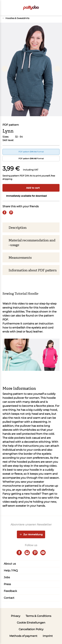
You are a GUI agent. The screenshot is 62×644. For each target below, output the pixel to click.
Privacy (16, 616)
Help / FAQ (11, 570)
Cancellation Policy (31, 629)
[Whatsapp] (24, 212)
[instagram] (27, 553)
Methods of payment (23, 636)
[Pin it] (11, 212)
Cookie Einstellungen (31, 623)
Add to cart (31, 188)
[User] (51, 8)
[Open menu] (4, 8)
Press (7, 584)
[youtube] (43, 553)
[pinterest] (35, 553)
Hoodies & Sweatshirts (16, 18)
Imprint (48, 636)
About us (10, 564)
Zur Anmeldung (31, 535)
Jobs (7, 577)
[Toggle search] (44, 8)
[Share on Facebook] (4, 212)
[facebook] (19, 553)
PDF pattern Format (31, 152)
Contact (9, 598)
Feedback (10, 591)
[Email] (18, 212)
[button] (58, 8)
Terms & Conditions (38, 616)
